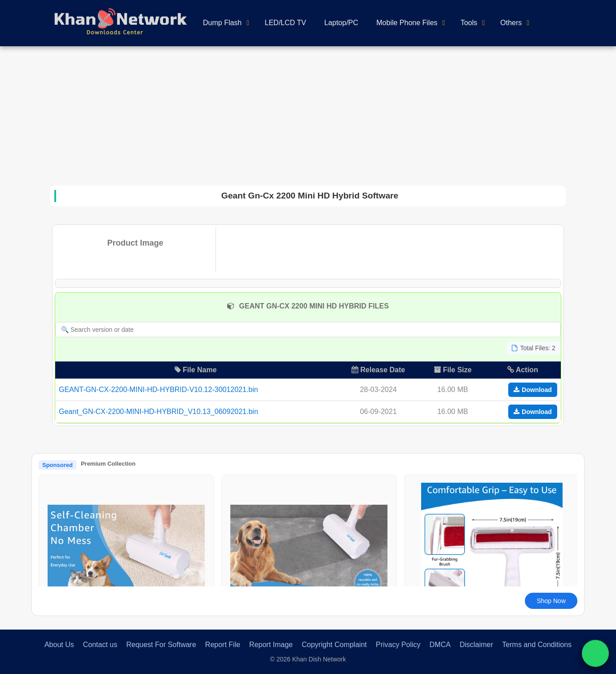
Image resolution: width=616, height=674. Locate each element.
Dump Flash (222, 23)
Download (533, 390)
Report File (223, 645)
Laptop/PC (341, 23)
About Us (59, 645)
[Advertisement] (308, 114)
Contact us (100, 645)
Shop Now (551, 601)
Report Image (271, 645)
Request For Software (161, 645)
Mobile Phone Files (407, 23)
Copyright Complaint (334, 645)
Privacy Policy (398, 645)
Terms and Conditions (537, 645)
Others (511, 23)
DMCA (440, 645)
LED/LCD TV (286, 23)
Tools (469, 23)
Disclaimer (477, 645)
